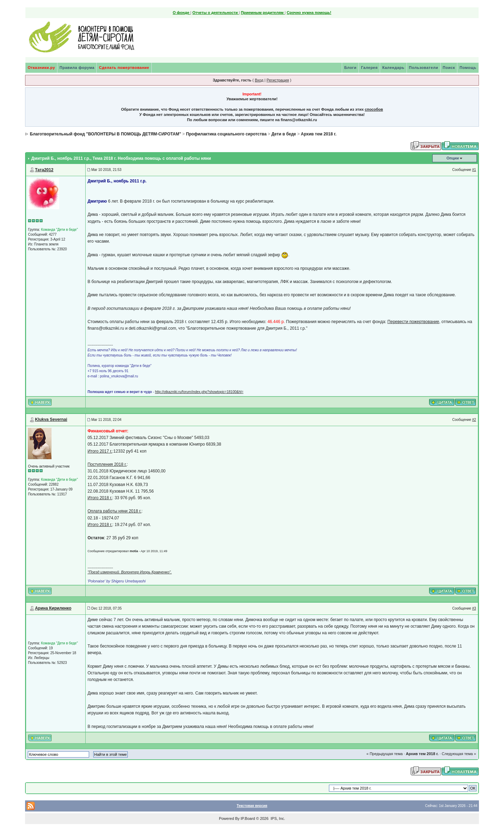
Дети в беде (284, 134)
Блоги (350, 68)
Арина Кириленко (53, 608)
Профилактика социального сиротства (226, 134)
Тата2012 (44, 170)
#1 (474, 170)
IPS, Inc (277, 818)
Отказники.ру (41, 68)
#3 (474, 608)
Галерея (369, 68)
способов (374, 109)
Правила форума (77, 68)
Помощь (468, 68)
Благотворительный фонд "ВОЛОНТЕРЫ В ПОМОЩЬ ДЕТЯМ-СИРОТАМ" (106, 134)
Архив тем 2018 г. (318, 134)
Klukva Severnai (51, 420)
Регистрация (278, 80)
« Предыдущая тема (385, 754)
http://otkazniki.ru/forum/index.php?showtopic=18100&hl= (199, 392)
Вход (259, 80)
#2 (474, 420)
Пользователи (424, 68)
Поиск (449, 68)
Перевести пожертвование (413, 322)
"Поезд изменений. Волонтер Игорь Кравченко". (129, 572)
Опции (453, 158)
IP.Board (248, 818)
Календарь (393, 68)
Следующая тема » (459, 754)
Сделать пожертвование (124, 68)
